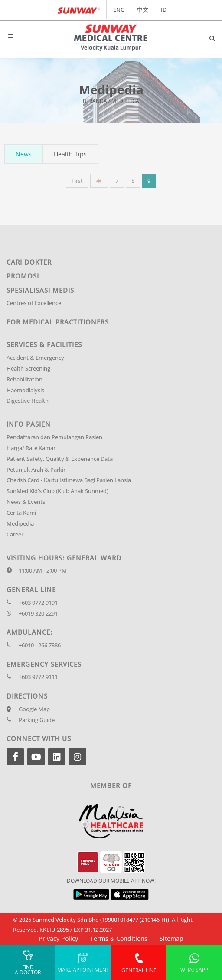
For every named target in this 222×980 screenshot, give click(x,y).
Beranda (95, 101)
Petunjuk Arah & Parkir (36, 470)
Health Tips (70, 154)
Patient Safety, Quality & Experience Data (60, 459)
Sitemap (171, 939)
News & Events (26, 502)
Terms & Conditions (119, 939)
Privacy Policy (58, 939)
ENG (119, 10)
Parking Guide (37, 720)
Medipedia (20, 524)
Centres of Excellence (34, 303)
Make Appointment (83, 963)
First (77, 181)
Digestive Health (28, 401)
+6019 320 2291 (38, 614)
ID (164, 10)
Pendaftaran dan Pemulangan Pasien (54, 437)
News (24, 154)
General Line (139, 963)
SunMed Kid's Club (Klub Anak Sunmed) (57, 491)
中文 (143, 10)
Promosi (23, 276)
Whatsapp (194, 963)
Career (15, 535)
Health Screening (28, 369)
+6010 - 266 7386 (40, 645)
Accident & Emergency (35, 358)
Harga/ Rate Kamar (31, 448)
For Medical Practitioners (58, 322)
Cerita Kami (21, 513)
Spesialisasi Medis (40, 290)
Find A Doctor (28, 963)
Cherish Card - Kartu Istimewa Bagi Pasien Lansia (69, 480)
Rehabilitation (24, 379)
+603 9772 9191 (38, 603)
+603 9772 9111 (38, 677)
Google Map (34, 709)
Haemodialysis (25, 390)
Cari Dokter (29, 262)
